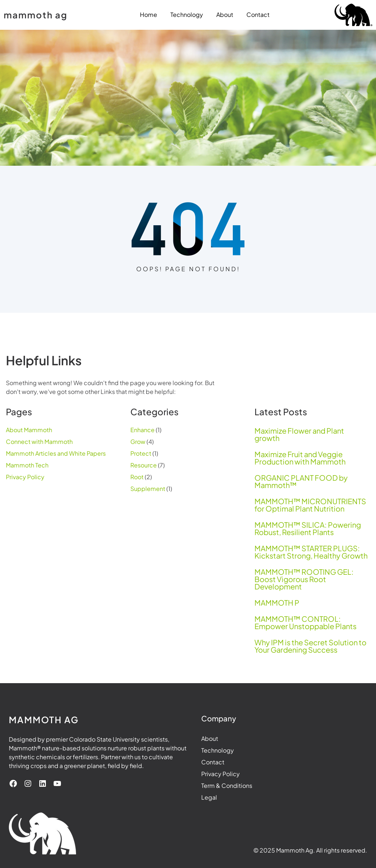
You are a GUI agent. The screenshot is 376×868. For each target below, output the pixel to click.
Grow (138, 442)
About (210, 738)
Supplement (148, 489)
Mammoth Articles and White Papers (56, 453)
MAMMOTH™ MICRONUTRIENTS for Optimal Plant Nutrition (310, 505)
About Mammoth (29, 430)
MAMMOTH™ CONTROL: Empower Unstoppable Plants (305, 623)
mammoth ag (36, 15)
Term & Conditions (227, 785)
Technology (218, 750)
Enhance (142, 430)
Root (137, 477)
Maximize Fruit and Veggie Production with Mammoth (300, 458)
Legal (209, 797)
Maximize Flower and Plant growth (299, 434)
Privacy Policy (25, 477)
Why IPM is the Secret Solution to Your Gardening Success (310, 646)
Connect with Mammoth (39, 442)
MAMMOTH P (277, 603)
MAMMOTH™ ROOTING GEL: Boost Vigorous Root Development (304, 579)
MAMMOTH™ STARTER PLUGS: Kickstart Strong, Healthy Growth (311, 552)
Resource (144, 465)
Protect (141, 453)
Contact (213, 762)
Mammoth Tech (27, 465)
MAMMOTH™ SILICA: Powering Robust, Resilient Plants (308, 528)
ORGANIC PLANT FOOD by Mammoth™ (301, 481)
